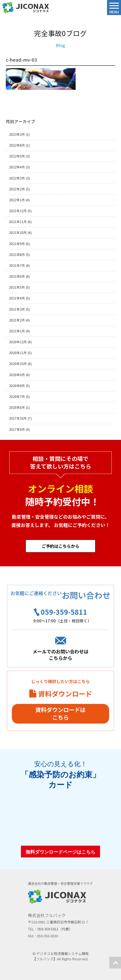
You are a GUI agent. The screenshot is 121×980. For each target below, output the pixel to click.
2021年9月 (17, 244)
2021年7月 (17, 266)
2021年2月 (17, 320)
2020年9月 (17, 375)
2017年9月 (17, 430)
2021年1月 (17, 331)
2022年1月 (17, 200)
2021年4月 (17, 298)
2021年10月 (18, 233)
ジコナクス (26, 8)
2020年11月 (18, 353)
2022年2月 (17, 189)
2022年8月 (17, 145)
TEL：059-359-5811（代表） (50, 929)
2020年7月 (17, 397)
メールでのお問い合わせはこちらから (60, 655)
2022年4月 (17, 167)
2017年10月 (18, 418)
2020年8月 (17, 386)
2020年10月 (18, 364)
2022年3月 (17, 178)
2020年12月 (18, 342)
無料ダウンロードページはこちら (60, 852)
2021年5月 (17, 287)
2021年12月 (18, 211)
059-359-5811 (64, 612)
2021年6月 (17, 276)
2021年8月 (17, 255)
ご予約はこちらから (60, 546)
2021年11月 (18, 222)
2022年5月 (17, 156)
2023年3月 (17, 134)
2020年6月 (17, 408)
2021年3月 (17, 309)
